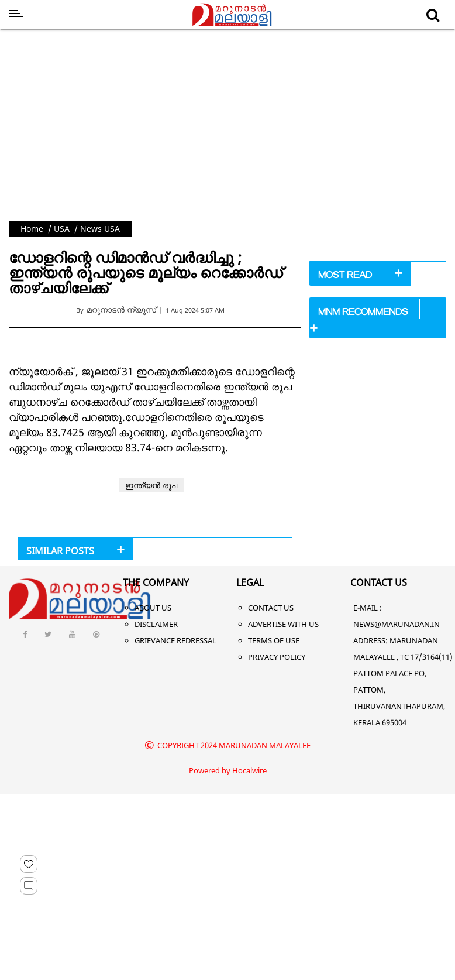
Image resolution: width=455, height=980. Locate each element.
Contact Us (271, 608)
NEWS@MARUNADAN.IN (397, 624)
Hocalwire (249, 770)
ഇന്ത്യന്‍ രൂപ (152, 485)
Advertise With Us (283, 624)
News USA (100, 229)
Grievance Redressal (175, 640)
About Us (153, 608)
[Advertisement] (228, 122)
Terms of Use (274, 640)
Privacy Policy (277, 657)
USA (62, 229)
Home (32, 229)
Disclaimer (156, 624)
